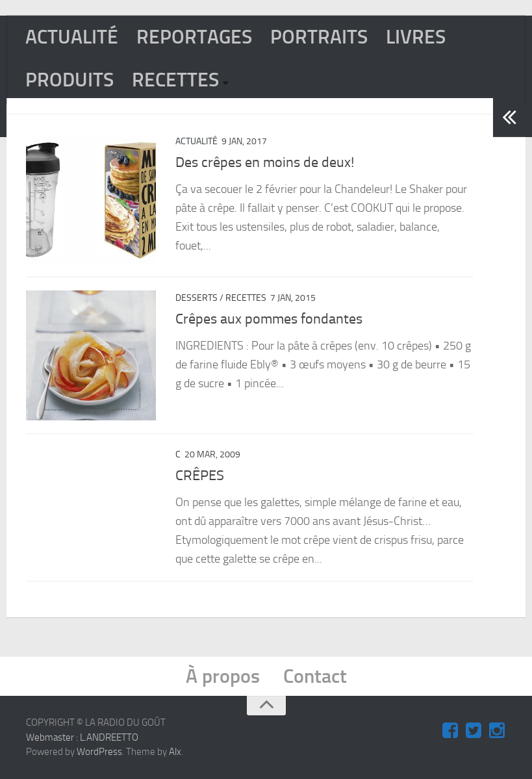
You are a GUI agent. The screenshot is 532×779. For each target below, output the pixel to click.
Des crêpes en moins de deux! (265, 162)
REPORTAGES (194, 37)
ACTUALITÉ (72, 37)
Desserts (196, 298)
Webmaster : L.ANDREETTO (82, 737)
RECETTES (175, 80)
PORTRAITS (319, 37)
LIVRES (416, 37)
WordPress (99, 752)
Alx (175, 752)
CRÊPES (200, 476)
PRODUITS (70, 80)
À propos (223, 676)
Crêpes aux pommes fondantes (269, 319)
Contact (315, 676)
